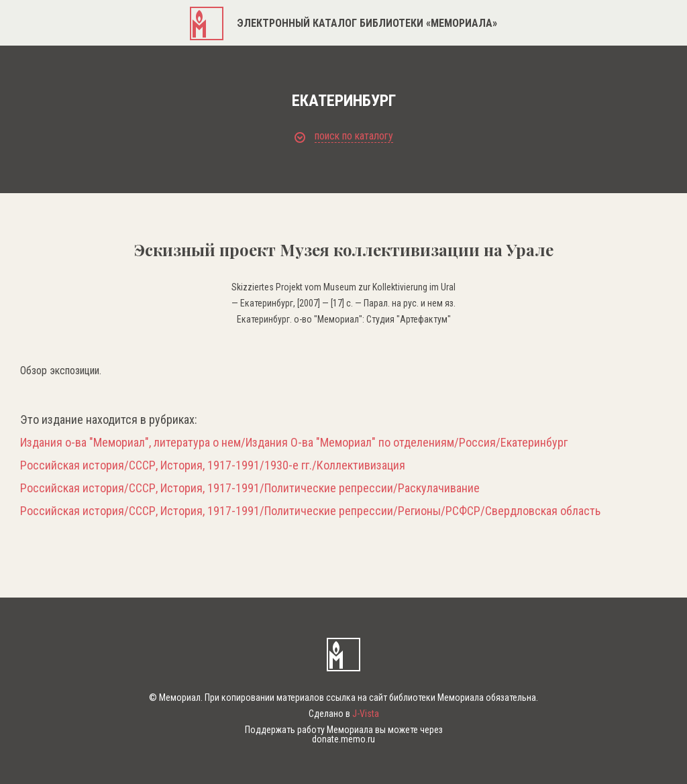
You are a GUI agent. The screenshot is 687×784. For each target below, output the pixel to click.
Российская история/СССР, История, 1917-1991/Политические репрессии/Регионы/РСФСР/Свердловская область (310, 511)
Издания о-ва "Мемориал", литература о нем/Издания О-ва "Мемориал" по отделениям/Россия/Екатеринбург (294, 443)
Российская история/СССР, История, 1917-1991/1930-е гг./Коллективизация (213, 465)
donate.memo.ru (343, 739)
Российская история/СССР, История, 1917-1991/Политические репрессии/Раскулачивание (250, 488)
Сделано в (344, 714)
